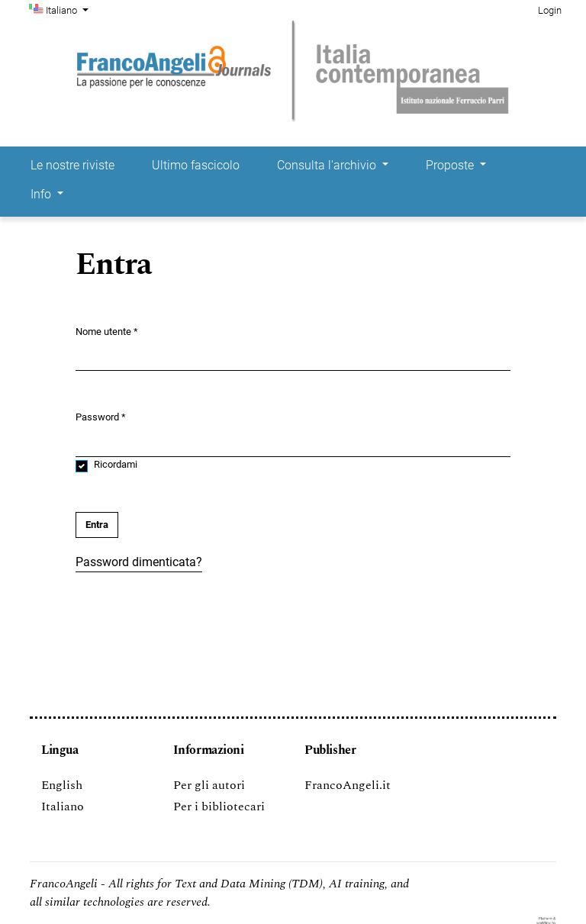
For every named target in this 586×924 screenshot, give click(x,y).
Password (101, 416)
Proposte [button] (451, 165)
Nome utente (107, 331)
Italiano (69, 9)
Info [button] (42, 194)
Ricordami (116, 464)
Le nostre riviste (72, 165)
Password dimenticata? (139, 562)
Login (550, 10)
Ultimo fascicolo (196, 165)
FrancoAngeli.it (348, 785)
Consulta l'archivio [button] (328, 165)
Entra (97, 525)
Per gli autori (209, 785)
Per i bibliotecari (219, 806)
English (62, 785)
